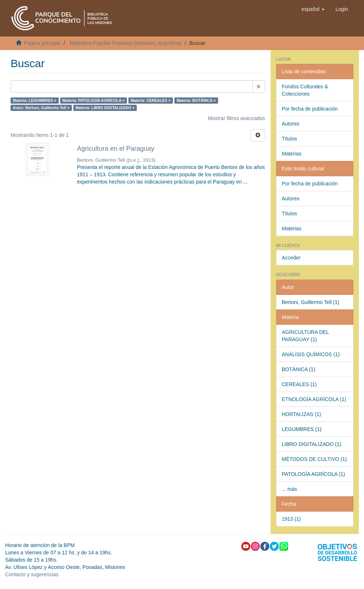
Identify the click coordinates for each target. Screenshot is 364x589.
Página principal (42, 43)
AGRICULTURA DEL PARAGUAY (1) (306, 336)
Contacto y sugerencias (32, 574)
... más (290, 489)
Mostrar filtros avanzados (236, 118)
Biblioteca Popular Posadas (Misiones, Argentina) (126, 43)
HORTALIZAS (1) (302, 414)
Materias (292, 154)
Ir (259, 86)
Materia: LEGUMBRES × (34, 100)
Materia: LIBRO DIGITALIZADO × (105, 108)
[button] (313, 9)
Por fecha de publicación (310, 109)
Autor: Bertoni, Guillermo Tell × (41, 108)
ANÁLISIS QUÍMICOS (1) (311, 354)
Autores (291, 124)
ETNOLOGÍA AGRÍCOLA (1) (314, 399)
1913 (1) (291, 519)
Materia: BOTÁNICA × (196, 100)
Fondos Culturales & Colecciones (305, 90)
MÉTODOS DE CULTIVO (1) (314, 459)
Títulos (290, 139)
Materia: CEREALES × (150, 100)
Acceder (291, 258)
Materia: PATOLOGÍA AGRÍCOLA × (94, 100)
